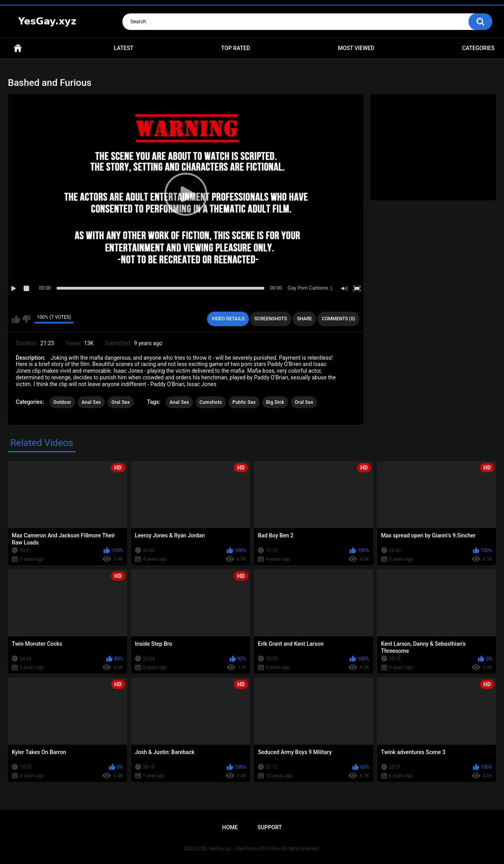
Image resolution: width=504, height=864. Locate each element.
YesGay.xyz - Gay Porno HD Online (244, 849)
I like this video (16, 319)
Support (270, 827)
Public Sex (244, 402)
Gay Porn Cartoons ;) (310, 288)
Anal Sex (91, 402)
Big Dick (275, 402)
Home (18, 48)
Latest (124, 48)
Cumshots (211, 402)
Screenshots (271, 319)
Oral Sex (121, 402)
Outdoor (62, 402)
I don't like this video (26, 319)
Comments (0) (338, 319)
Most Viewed (356, 48)
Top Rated (236, 48)
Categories (478, 48)
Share (304, 319)
